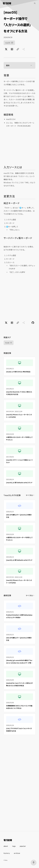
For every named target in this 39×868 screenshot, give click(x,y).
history (7, 853)
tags (14, 846)
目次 (20, 65)
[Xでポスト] (6, 49)
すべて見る (30, 495)
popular (23, 846)
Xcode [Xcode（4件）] (9, 343)
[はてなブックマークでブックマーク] (12, 49)
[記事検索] (35, 3)
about (6, 846)
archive (17, 853)
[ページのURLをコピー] (18, 49)
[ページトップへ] (34, 863)
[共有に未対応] (24, 49)
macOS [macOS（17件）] (9, 43)
